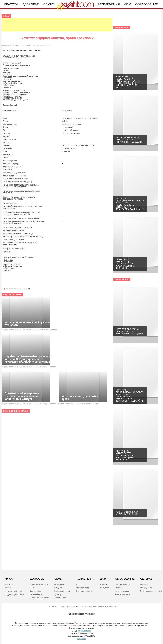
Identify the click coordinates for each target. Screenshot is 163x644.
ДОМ (103, 579)
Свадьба (58, 588)
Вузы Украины (22, 46)
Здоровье (31, 4)
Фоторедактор (146, 588)
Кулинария (59, 594)
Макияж (8, 588)
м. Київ (32, 46)
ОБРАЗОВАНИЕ (125, 579)
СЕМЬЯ (59, 579)
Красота (11, 4)
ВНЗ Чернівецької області (46, 367)
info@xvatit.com (84, 631)
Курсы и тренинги (123, 591)
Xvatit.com (81, 639)
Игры (78, 584)
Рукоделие (105, 588)
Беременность (36, 594)
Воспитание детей (62, 591)
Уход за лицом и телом (14, 594)
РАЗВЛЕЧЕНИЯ (85, 579)
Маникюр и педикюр (13, 591)
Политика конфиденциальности (99, 607)
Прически (9, 584)
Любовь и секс (60, 598)
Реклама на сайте (70, 607)
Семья (49, 4)
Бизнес (118, 588)
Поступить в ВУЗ (8, 46)
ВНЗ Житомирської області (46, 330)
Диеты (32, 588)
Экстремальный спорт (39, 598)
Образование (147, 4)
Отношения (59, 584)
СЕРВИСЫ (147, 579)
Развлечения (109, 4)
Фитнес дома (35, 591)
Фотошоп (144, 584)
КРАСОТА (10, 579)
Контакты (52, 607)
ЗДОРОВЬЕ (37, 579)
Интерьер (104, 584)
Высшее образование (124, 584)
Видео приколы (82, 588)
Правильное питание (39, 584)
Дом (128, 4)
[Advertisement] (57, 25)
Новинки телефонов (84, 591)
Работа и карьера (123, 594)
